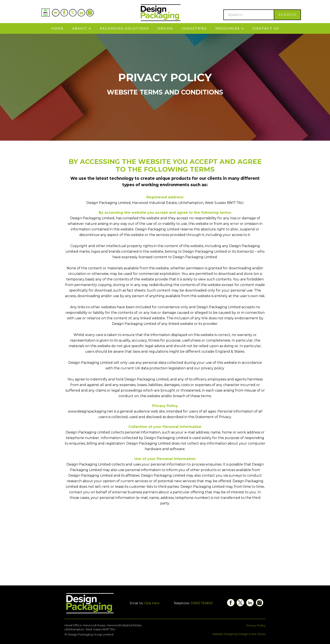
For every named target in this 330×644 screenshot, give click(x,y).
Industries (194, 28)
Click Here (152, 603)
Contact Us (266, 28)
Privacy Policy (256, 625)
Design (165, 28)
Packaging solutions (124, 28)
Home (57, 28)
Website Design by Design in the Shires (239, 634)
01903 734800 (202, 603)
